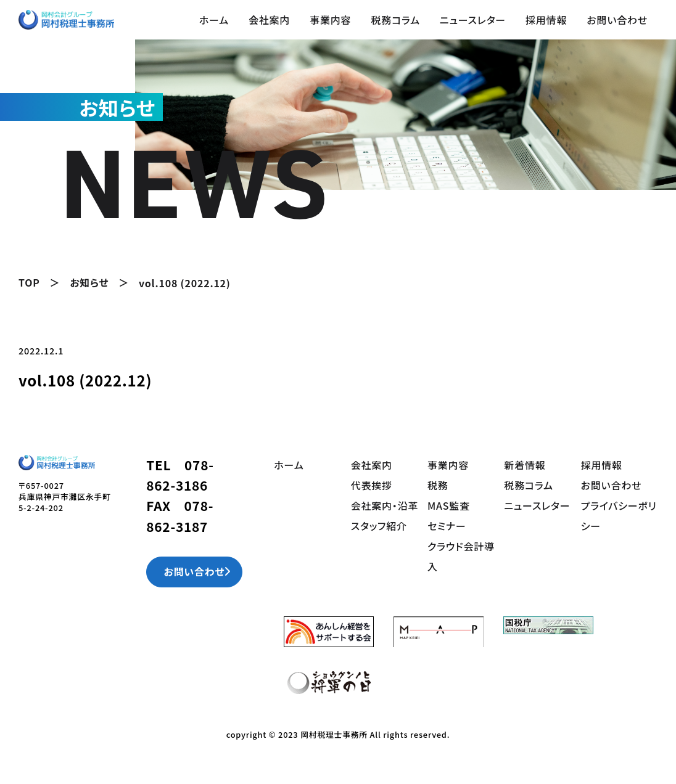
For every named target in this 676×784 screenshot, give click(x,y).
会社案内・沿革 (385, 504)
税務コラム (395, 20)
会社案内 (269, 20)
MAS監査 (449, 504)
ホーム (214, 20)
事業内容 (330, 20)
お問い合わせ (617, 20)
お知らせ (90, 282)
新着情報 (525, 464)
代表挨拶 (372, 484)
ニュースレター (473, 20)
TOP (29, 282)
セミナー (447, 523)
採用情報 (546, 20)
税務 (438, 484)
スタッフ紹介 (379, 523)
